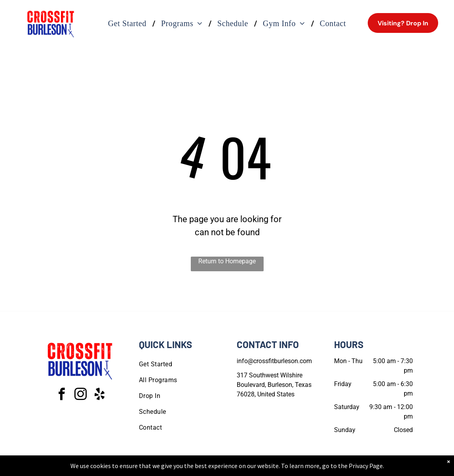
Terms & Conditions (292, 468)
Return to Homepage (227, 261)
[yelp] (99, 395)
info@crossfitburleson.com (274, 361)
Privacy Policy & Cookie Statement (178, 468)
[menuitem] (129, 23)
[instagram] (80, 395)
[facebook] (61, 395)
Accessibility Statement (243, 468)
